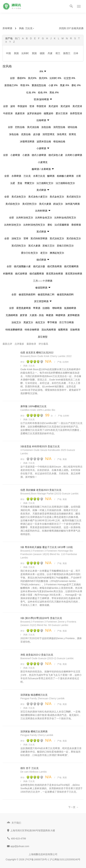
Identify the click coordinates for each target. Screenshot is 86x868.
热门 (17, 38)
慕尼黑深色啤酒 (74, 274)
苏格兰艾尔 (48, 246)
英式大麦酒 (34, 246)
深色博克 (62, 134)
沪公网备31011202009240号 (65, 859)
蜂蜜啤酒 (60, 315)
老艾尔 (44, 253)
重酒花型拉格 (39, 85)
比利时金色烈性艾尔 (65, 218)
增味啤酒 (57, 308)
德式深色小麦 (56, 155)
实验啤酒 (75, 330)
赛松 (50, 225)
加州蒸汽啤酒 (72, 204)
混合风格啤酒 (49, 330)
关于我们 (16, 823)
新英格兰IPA (11, 85)
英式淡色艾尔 (57, 238)
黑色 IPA (54, 93)
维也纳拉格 (59, 141)
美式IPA (32, 78)
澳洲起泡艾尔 (57, 253)
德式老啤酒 (21, 274)
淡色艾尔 (16, 322)
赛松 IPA (76, 85)
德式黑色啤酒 (54, 266)
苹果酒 (37, 308)
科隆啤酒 (8, 274)
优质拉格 (26, 134)
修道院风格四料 (65, 294)
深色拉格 (14, 134)
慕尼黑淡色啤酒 (54, 274)
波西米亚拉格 (44, 141)
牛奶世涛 (8, 113)
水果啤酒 (16, 176)
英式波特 (65, 106)
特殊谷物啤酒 (32, 330)
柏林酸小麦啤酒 (65, 176)
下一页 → (73, 807)
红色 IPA (31, 93)
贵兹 (20, 183)
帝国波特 (22, 106)
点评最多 (19, 344)
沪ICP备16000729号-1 (37, 859)
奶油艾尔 (58, 204)
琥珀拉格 (72, 127)
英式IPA (43, 78)
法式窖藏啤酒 (62, 225)
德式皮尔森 (39, 266)
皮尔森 (37, 134)
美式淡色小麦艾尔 (38, 197)
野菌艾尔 (29, 183)
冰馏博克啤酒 (27, 141)
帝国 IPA (25, 85)
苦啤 (26, 238)
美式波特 (53, 106)
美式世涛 (77, 106)
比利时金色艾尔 (44, 218)
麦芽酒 (23, 315)
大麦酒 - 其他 (36, 315)
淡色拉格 (46, 127)
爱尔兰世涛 (62, 113)
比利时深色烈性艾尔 (34, 225)
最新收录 (31, 344)
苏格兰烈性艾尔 (65, 246)
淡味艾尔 (16, 238)
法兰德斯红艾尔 (45, 183)
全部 (12, 78)
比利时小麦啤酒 (74, 155)
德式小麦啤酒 (39, 155)
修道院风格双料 (27, 294)
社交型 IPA (69, 78)
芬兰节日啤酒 (66, 322)
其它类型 (43, 337)
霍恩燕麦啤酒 (23, 308)
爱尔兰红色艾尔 (29, 253)
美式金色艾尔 (57, 197)
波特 (13, 106)
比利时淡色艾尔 (25, 218)
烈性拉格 (20, 127)
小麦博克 (43, 162)
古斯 (78, 176)
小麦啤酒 (15, 155)
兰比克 (30, 28)
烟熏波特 (48, 113)
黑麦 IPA (64, 85)
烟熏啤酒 (63, 330)
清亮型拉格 (59, 127)
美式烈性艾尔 (29, 204)
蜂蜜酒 (50, 315)
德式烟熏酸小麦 (22, 266)
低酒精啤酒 (70, 308)
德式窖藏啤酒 (71, 266)
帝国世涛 (41, 106)
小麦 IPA (53, 85)
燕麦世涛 (20, 113)
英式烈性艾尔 (19, 246)
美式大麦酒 (45, 204)
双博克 (72, 134)
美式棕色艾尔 (13, 204)
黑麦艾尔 (28, 322)
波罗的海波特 (34, 113)
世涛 (32, 106)
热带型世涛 (76, 113)
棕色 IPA (43, 93)
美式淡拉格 (33, 127)
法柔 (13, 183)
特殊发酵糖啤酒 (14, 330)
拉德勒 (46, 308)
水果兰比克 (39, 176)
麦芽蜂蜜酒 (73, 315)
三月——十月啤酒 (43, 281)
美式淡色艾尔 (19, 197)
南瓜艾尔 (40, 322)
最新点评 (7, 344)
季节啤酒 (52, 322)
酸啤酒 (51, 176)
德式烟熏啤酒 (37, 274)
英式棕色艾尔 (74, 238)
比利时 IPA (55, 78)
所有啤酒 (7, 28)
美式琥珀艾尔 (74, 197)
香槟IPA (21, 78)
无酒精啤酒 (12, 315)
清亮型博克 (48, 134)
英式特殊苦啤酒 (39, 238)
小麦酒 (26, 155)
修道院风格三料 (46, 294)
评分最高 (43, 344)
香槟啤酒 (76, 225)
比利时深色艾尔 (13, 225)
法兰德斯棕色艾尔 (65, 183)
